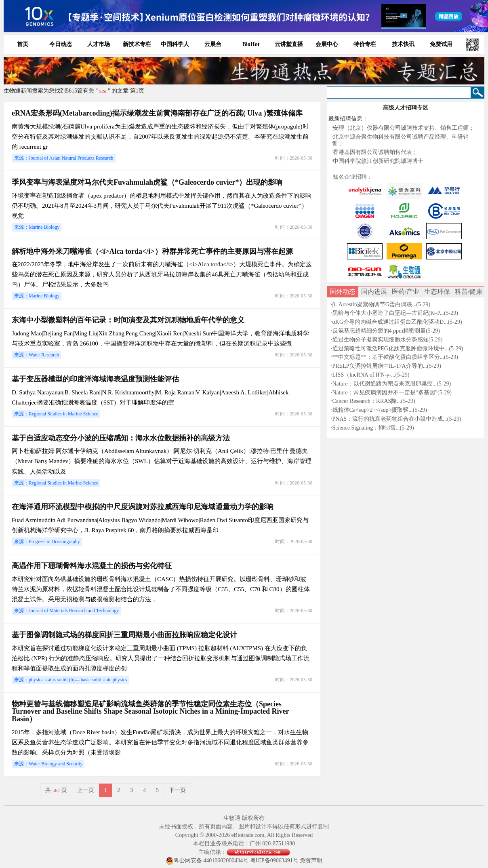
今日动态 (61, 44)
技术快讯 (403, 44)
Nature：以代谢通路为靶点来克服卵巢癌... (385, 384)
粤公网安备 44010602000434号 (207, 861)
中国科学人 (175, 44)
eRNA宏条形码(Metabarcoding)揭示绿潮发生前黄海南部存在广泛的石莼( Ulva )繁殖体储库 (157, 113)
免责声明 (311, 861)
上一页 (86, 790)
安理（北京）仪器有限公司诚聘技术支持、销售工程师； (404, 128)
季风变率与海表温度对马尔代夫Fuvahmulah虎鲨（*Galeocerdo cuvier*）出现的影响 (147, 182)
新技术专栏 (137, 44)
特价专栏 (365, 44)
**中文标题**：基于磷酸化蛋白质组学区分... (388, 357)
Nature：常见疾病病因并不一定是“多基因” (385, 393)
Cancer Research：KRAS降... (367, 401)
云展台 (213, 44)
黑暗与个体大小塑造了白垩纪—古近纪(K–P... (388, 313)
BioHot (251, 44)
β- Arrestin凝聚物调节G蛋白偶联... (374, 304)
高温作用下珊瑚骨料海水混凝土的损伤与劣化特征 (92, 566)
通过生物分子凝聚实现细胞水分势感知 (381, 340)
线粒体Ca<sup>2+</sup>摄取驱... (373, 410)
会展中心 (327, 44)
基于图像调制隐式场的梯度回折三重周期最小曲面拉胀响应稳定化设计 (124, 635)
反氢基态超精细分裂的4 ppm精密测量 (379, 331)
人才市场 (99, 44)
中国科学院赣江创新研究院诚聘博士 (378, 161)
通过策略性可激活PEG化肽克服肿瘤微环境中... (391, 349)
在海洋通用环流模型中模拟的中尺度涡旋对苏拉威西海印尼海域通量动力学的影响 (143, 507)
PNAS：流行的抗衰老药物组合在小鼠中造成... (390, 419)
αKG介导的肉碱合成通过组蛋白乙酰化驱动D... (390, 322)
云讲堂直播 (289, 44)
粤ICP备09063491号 (274, 861)
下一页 (177, 790)
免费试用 (441, 44)
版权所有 (253, 818)
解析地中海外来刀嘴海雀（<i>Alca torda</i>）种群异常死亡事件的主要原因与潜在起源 (152, 251)
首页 (23, 44)
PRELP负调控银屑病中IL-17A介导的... (380, 366)
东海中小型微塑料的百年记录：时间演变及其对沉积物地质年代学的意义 (128, 320)
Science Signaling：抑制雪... (366, 428)
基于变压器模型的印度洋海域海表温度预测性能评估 (95, 379)
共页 (56, 790)
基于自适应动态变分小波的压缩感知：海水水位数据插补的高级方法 (121, 438)
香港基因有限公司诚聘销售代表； (375, 152)
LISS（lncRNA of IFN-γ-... (364, 375)
